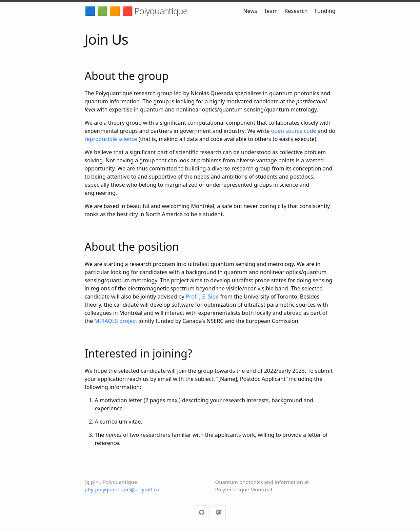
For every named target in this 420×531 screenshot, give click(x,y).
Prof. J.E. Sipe (202, 297)
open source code (293, 131)
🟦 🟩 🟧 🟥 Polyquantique (136, 11)
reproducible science (111, 139)
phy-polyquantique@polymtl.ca (122, 489)
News (250, 11)
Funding (325, 11)
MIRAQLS (106, 321)
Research (296, 11)
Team (271, 11)
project (128, 321)
